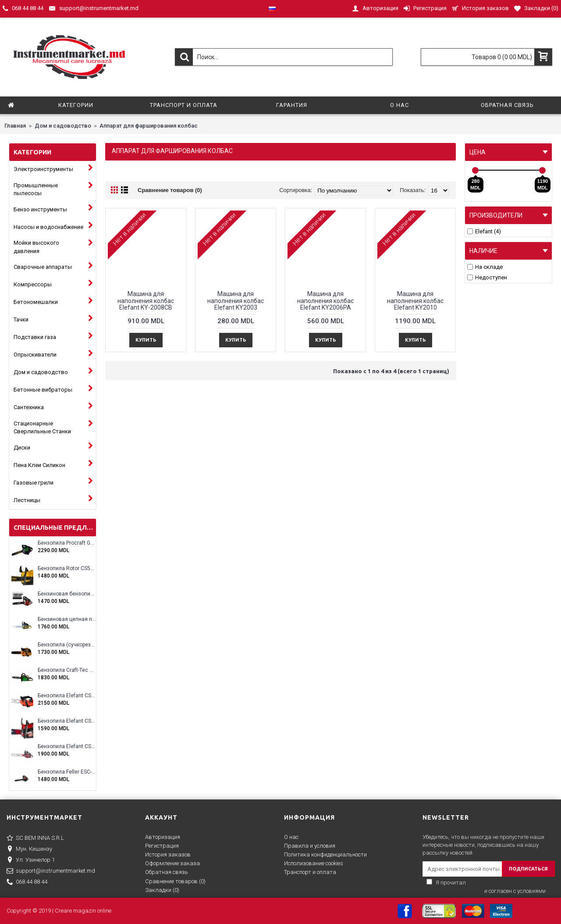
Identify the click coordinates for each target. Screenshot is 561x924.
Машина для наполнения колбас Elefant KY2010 (415, 301)
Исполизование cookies (314, 863)
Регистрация (162, 846)
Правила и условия (310, 846)
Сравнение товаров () (175, 881)
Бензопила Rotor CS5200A (67, 569)
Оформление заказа (172, 863)
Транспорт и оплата (310, 872)
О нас (291, 837)
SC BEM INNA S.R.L (35, 838)
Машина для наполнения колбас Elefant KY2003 (236, 301)
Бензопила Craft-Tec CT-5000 (67, 670)
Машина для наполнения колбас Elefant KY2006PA (325, 301)
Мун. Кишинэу (29, 849)
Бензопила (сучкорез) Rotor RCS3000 (67, 645)
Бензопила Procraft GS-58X (67, 543)
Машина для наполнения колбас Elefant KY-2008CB (146, 301)
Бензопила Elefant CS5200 (67, 721)
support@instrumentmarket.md (51, 871)
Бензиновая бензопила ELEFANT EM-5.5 (67, 594)
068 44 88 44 (27, 882)
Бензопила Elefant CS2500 (67, 696)
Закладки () (162, 890)
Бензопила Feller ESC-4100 (67, 772)
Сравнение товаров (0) (170, 190)
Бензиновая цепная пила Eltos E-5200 (67, 619)
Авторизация (163, 837)
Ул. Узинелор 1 (31, 860)
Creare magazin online (83, 911)
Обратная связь (167, 872)
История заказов (168, 854)
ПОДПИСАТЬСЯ (528, 869)
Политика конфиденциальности (325, 854)
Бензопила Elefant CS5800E (67, 747)
